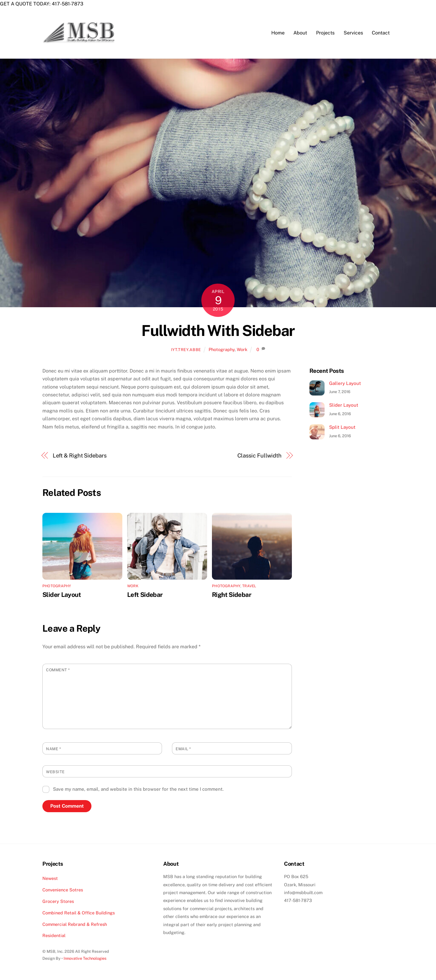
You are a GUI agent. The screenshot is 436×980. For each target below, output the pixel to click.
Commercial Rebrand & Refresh (75, 925)
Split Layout (342, 428)
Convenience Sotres (63, 890)
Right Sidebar (232, 595)
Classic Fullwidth (259, 456)
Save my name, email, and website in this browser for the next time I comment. (138, 790)
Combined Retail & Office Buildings (79, 913)
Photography (222, 350)
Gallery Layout (345, 384)
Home (278, 33)
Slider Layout (62, 595)
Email (183, 749)
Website (55, 772)
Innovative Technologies (85, 959)
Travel (249, 587)
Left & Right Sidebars (80, 456)
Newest (50, 879)
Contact (381, 33)
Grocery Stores (58, 902)
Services (353, 33)
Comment (58, 671)
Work (242, 350)
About (300, 33)
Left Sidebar (145, 595)
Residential (54, 936)
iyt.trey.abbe (186, 350)
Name (53, 749)
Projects (325, 33)
